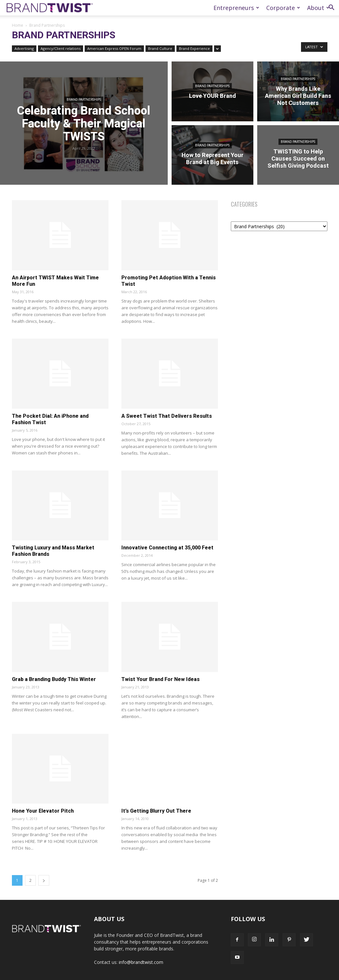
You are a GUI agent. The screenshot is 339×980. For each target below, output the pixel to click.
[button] (331, 8)
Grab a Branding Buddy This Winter (54, 679)
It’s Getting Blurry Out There (156, 811)
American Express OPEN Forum (114, 48)
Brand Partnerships (84, 100)
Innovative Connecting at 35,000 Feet (167, 548)
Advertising (24, 48)
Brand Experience (194, 48)
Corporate (283, 8)
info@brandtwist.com (141, 962)
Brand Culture (160, 48)
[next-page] (44, 880)
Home (18, 25)
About (318, 8)
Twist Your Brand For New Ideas (160, 679)
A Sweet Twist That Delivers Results (167, 416)
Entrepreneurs (236, 8)
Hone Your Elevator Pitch (43, 811)
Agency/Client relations (61, 48)
